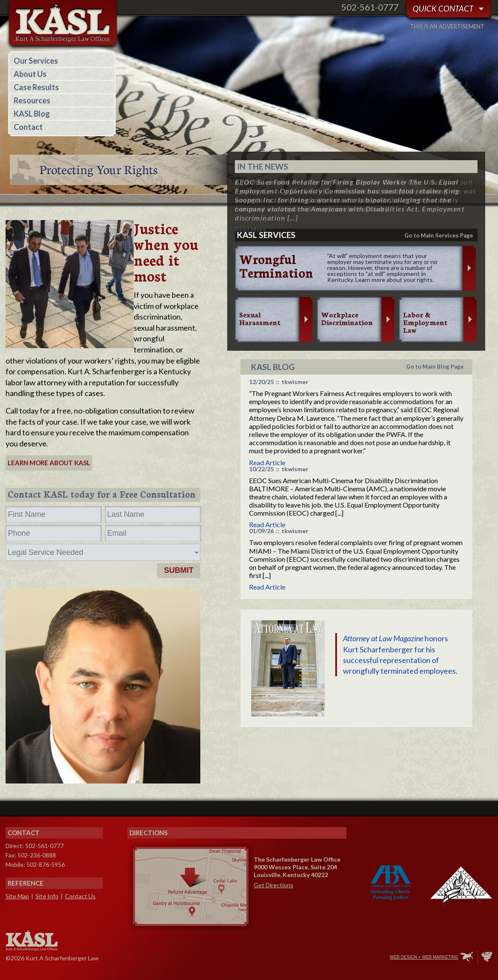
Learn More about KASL (49, 463)
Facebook (329, 958)
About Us (30, 74)
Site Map (17, 896)
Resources (32, 100)
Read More (250, 220)
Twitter (347, 958)
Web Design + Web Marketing (424, 957)
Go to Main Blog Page (435, 367)
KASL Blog (32, 114)
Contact (28, 127)
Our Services (36, 61)
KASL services (266, 235)
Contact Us (80, 896)
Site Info (47, 896)
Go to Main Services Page (439, 235)
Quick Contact (443, 8)
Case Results (36, 87)
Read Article (267, 463)
